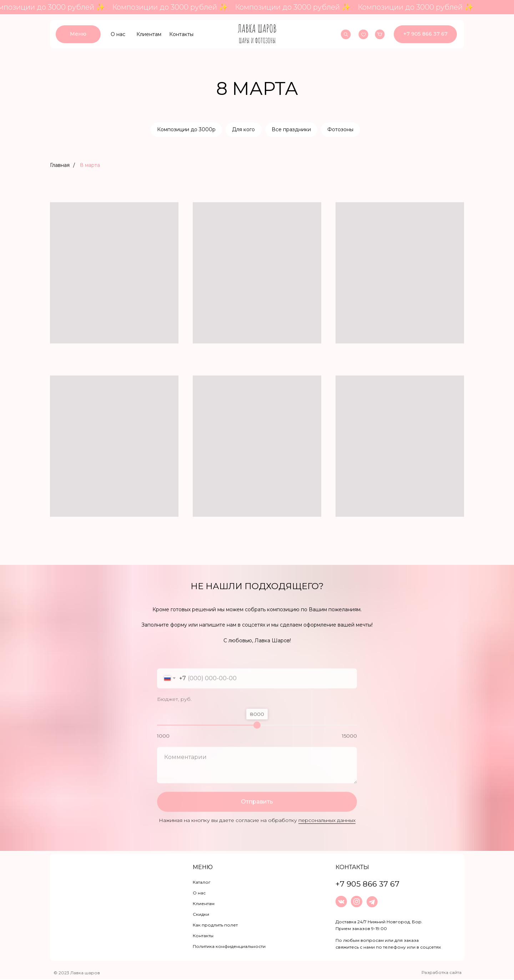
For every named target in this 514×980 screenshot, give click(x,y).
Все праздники (292, 130)
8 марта (90, 166)
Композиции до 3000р (186, 130)
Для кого (243, 130)
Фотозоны (341, 130)
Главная (60, 166)
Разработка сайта (442, 973)
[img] (257, 34)
